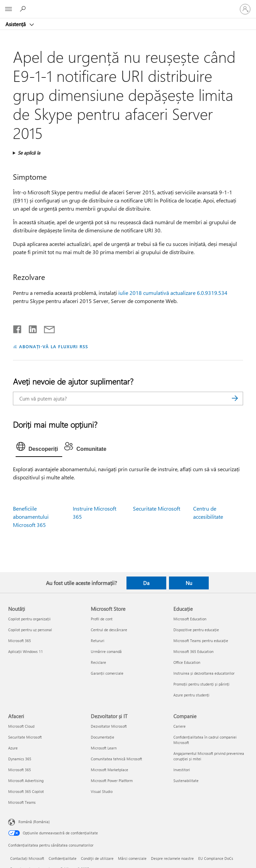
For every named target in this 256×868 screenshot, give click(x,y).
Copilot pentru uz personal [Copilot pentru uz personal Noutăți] (30, 630)
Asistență (16, 24)
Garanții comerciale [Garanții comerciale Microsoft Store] (107, 673)
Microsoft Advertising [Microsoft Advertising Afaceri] (26, 781)
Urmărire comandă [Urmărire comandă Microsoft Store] (106, 651)
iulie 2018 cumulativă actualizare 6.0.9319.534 (173, 293)
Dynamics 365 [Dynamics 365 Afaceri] (20, 759)
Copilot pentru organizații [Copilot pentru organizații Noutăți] (29, 619)
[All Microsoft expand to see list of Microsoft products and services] (8, 9)
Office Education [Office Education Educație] (187, 662)
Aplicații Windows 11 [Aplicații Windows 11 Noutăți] (25, 651)
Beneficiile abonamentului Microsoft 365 (31, 517)
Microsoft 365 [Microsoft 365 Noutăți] (20, 641)
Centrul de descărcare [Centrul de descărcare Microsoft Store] (109, 630)
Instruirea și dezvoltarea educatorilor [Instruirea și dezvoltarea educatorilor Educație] (204, 673)
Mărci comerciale (132, 858)
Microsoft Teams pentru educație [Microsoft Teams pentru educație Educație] (201, 641)
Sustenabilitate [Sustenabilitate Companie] (186, 781)
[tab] (39, 448)
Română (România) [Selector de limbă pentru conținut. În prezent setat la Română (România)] (34, 822)
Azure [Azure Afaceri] (13, 748)
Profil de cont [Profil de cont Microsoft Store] (102, 619)
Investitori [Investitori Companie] (182, 770)
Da (146, 583)
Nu (189, 583)
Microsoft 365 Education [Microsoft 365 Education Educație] (193, 651)
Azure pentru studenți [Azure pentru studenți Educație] (191, 695)
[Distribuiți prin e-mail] (46, 328)
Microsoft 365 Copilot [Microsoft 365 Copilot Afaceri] (26, 791)
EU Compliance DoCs (216, 858)
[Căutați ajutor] (24, 9)
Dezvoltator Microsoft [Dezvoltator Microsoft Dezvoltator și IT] (109, 726)
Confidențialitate (63, 858)
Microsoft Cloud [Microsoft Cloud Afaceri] (21, 726)
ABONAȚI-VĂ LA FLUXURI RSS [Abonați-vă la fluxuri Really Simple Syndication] (54, 346)
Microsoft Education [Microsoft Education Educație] (190, 619)
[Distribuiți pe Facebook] (18, 328)
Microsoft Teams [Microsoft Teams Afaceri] (22, 802)
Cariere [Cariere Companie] (180, 726)
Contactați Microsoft (27, 858)
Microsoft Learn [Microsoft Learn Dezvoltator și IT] (104, 748)
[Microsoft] (128, 5)
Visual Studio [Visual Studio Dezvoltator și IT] (102, 791)
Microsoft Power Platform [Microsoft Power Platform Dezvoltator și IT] (112, 781)
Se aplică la (29, 153)
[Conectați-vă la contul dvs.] (245, 9)
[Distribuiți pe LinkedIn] (30, 328)
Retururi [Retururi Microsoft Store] (98, 641)
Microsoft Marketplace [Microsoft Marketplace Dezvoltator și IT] (109, 770)
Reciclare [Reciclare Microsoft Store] (98, 662)
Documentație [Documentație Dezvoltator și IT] (103, 737)
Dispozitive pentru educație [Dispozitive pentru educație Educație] (196, 630)
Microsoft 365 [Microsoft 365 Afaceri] (20, 770)
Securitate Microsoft (157, 508)
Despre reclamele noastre (172, 858)
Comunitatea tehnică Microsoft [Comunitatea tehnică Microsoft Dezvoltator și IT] (116, 759)
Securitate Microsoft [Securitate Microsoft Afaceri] (25, 737)
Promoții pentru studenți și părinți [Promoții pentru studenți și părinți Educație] (201, 684)
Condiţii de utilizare (97, 858)
